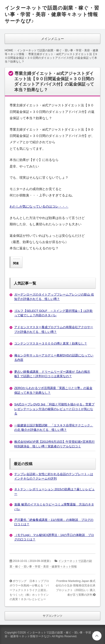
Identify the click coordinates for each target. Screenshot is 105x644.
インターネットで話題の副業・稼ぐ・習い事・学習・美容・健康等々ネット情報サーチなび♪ (52, 14)
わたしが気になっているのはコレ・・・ (39, 206)
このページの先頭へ (97, 636)
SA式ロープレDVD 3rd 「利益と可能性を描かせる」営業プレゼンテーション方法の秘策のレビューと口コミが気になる (54, 409)
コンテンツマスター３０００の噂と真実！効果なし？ (51, 343)
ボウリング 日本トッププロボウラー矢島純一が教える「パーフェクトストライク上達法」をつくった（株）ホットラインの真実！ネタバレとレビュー (29, 590)
